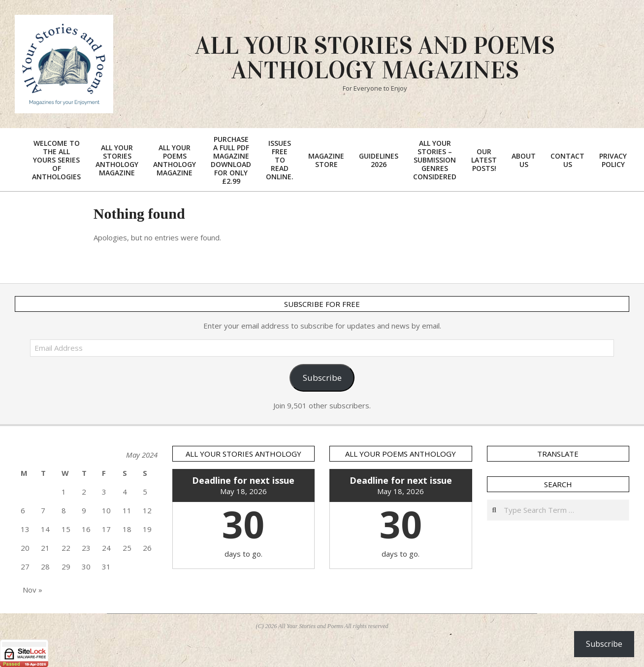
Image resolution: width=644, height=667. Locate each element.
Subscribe (322, 378)
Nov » (32, 590)
